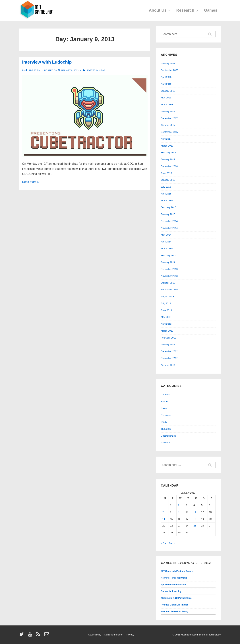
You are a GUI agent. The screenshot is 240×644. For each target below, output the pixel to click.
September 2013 (169, 290)
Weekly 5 (166, 443)
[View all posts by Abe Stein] (33, 70)
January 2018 (168, 111)
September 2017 (169, 132)
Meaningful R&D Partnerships (176, 598)
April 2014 (166, 242)
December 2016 (169, 166)
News (102, 70)
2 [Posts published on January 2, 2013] (178, 505)
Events (164, 401)
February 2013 (168, 338)
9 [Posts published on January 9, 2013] (178, 512)
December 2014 (169, 221)
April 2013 (166, 324)
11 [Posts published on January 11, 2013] (195, 512)
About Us (160, 10)
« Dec (164, 543)
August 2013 (167, 296)
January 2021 (168, 63)
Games (211, 10)
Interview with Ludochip (47, 62)
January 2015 (168, 214)
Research (188, 10)
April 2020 (166, 77)
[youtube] (31, 635)
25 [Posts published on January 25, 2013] (195, 526)
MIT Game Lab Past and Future (177, 571)
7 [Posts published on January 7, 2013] (163, 512)
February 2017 (168, 152)
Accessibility (95, 635)
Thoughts (166, 429)
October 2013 (168, 283)
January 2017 (168, 159)
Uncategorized (168, 436)
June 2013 (166, 310)
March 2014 (167, 249)
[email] (47, 635)
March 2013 (167, 331)
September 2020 (169, 70)
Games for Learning (171, 591)
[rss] (39, 635)
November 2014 (169, 228)
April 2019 (166, 84)
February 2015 (168, 207)
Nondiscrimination (114, 635)
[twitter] (22, 635)
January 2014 (168, 262)
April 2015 (166, 194)
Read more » (31, 182)
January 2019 (168, 91)
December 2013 (169, 269)
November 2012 (169, 358)
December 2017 (169, 118)
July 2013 (166, 303)
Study (164, 422)
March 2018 (167, 105)
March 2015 (167, 201)
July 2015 (166, 187)
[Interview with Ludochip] (70, 70)
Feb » (172, 543)
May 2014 (166, 235)
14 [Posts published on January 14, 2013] (164, 519)
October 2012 (168, 365)
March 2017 (167, 146)
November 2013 (169, 276)
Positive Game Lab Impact (174, 605)
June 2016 (166, 173)
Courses (165, 395)
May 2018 (166, 98)
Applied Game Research (173, 585)
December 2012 (169, 351)
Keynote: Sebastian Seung (174, 611)
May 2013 (166, 317)
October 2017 (168, 125)
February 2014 (168, 255)
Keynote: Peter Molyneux (174, 578)
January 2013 (168, 344)
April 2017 (166, 139)
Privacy (130, 635)
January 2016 (168, 180)
